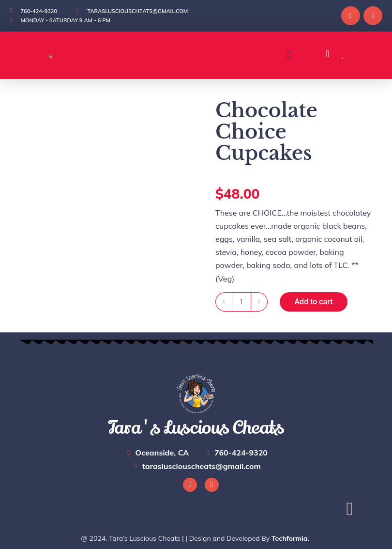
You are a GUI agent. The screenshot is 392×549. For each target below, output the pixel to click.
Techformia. (290, 538)
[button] (289, 55)
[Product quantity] (241, 302)
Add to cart (313, 302)
